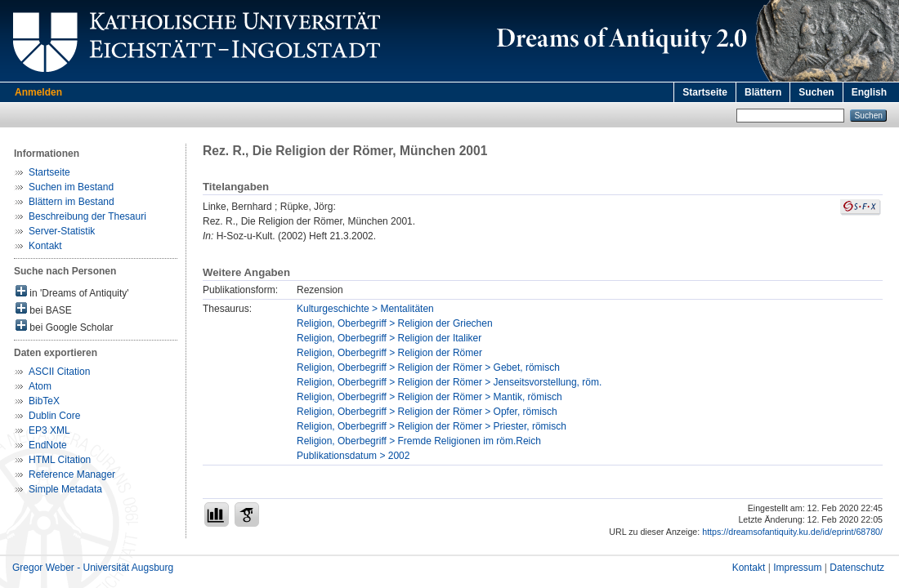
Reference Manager (72, 474)
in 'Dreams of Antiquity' (72, 292)
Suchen (816, 92)
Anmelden (38, 92)
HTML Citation (60, 460)
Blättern (763, 92)
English (869, 92)
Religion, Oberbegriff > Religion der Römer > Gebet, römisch (428, 367)
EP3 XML (49, 430)
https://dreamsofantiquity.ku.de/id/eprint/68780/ (792, 532)
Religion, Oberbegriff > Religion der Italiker (389, 338)
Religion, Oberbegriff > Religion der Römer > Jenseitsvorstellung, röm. (449, 382)
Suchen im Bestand (71, 187)
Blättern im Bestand (72, 202)
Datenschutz (857, 568)
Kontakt (45, 246)
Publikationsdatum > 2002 (353, 456)
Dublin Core (54, 416)
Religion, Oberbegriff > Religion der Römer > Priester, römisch (432, 426)
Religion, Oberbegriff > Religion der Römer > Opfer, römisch (427, 412)
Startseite (705, 92)
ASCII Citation (59, 372)
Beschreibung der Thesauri (87, 216)
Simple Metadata (65, 489)
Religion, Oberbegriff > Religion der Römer (389, 353)
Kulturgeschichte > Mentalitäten (365, 309)
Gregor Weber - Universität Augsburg (93, 568)
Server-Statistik (62, 231)
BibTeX (44, 401)
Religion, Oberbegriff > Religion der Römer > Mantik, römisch (429, 397)
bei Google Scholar (64, 326)
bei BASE (44, 309)
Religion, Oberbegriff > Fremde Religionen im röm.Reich (419, 441)
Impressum (797, 568)
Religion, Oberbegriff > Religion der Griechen (395, 323)
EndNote (48, 445)
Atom (40, 386)
